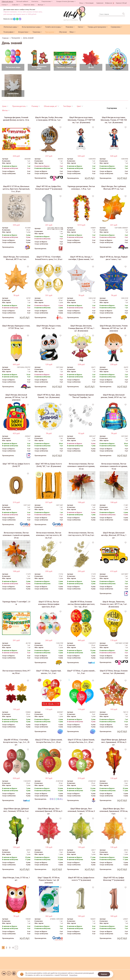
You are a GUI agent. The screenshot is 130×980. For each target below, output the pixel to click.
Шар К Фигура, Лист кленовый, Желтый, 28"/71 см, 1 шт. (16, 258)
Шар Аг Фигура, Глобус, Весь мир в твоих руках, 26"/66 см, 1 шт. (49, 119)
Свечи (80, 27)
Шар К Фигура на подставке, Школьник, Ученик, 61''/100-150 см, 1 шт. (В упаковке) (114, 120)
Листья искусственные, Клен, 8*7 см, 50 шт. (16, 672)
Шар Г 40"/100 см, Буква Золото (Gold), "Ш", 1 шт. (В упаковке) (49, 465)
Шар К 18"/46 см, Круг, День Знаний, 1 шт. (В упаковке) (49, 396)
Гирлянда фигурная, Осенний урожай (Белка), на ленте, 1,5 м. (16, 119)
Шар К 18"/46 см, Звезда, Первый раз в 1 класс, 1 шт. (114, 258)
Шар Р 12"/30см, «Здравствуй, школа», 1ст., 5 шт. (49, 672)
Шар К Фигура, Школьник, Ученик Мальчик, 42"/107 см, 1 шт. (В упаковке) (114, 328)
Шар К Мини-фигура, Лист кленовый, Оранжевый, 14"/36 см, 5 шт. (114, 811)
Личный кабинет (22, 2)
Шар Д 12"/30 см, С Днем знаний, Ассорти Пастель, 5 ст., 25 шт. (49, 741)
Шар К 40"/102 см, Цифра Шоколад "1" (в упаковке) (114, 879)
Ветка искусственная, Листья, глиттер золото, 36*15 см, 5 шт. (81, 534)
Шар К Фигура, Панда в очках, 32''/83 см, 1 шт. (49, 327)
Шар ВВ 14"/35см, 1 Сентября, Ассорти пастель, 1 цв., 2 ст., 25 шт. (16, 742)
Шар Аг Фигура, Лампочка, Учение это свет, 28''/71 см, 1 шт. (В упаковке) (114, 604)
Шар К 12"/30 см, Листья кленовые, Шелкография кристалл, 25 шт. (49, 604)
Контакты (35, 2)
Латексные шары (10, 27)
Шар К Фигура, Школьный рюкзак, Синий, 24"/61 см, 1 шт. (114, 396)
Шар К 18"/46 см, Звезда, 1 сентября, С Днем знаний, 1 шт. (81, 258)
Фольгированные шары (31, 27)
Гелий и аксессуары (53, 27)
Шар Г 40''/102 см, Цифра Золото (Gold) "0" (16, 465)
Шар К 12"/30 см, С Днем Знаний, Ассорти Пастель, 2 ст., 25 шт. (81, 741)
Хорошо (104, 974)
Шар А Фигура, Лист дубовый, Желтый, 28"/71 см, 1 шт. (114, 188)
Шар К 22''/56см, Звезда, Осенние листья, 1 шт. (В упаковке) (114, 672)
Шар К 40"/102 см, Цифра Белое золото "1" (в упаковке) (81, 879)
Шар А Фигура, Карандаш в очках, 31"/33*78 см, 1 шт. (16, 327)
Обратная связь (29, 5)
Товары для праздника (97, 27)
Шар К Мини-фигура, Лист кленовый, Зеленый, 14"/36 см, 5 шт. (81, 811)
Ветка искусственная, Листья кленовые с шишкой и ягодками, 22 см (81, 466)
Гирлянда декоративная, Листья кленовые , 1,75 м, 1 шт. (81, 188)
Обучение (63, 32)
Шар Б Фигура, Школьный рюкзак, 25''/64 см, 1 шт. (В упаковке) (16, 397)
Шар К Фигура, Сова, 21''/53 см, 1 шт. (16, 879)
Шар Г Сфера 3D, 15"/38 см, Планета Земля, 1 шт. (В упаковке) (49, 880)
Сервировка (116, 27)
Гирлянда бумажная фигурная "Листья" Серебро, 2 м (81, 396)
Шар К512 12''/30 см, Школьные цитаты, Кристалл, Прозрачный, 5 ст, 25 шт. (16, 189)
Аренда (40, 5)
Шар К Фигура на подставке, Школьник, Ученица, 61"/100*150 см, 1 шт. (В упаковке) (81, 120)
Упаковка (69, 27)
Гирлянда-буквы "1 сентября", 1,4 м (16, 603)
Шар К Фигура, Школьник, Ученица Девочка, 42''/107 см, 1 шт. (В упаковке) (81, 328)
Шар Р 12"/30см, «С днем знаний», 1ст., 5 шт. (81, 672)
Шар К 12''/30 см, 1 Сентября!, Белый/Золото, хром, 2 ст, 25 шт (49, 258)
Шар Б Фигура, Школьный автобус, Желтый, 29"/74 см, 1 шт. (114, 535)
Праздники (50, 32)
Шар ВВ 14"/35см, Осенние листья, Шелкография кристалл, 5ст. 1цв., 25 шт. (81, 604)
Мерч (72, 32)
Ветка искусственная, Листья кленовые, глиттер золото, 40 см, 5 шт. (49, 535)
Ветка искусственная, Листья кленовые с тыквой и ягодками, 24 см (16, 535)
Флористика (23, 32)
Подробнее (73, 975)
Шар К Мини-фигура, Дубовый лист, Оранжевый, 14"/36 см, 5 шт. (114, 742)
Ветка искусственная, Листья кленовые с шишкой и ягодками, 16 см (114, 466)
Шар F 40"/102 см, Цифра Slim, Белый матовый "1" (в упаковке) (49, 188)
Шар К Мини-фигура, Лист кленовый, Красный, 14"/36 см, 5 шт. (49, 811)
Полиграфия (8, 32)
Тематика (36, 32)
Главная (5, 38)
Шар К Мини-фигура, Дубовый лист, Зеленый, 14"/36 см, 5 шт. (16, 810)
